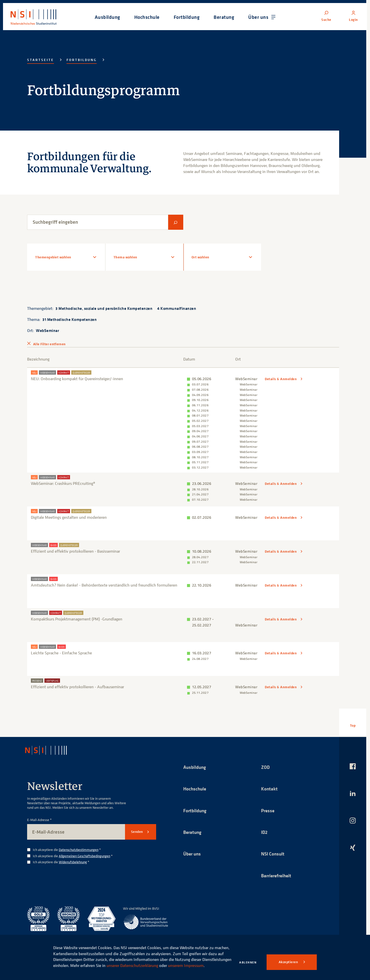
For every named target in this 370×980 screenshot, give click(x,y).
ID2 (265, 830)
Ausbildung (195, 764)
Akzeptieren (289, 962)
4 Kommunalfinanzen (177, 308)
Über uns (193, 852)
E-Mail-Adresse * (39, 817)
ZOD (266, 764)
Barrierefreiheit (277, 873)
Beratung (193, 830)
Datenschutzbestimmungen (79, 847)
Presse (268, 808)
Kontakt (269, 786)
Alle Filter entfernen (49, 344)
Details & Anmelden (281, 379)
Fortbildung (82, 60)
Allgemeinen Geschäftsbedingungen (84, 853)
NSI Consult (273, 852)
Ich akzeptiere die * (67, 847)
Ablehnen (248, 962)
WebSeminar (47, 330)
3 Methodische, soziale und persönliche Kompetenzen (104, 308)
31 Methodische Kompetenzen (70, 319)
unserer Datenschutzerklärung (162, 959)
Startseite (41, 60)
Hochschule (195, 786)
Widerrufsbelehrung (73, 859)
